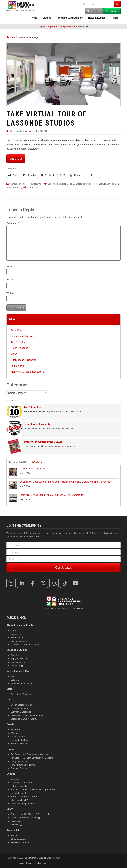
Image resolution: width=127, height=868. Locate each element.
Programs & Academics (69, 18)
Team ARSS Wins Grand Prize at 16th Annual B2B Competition (52, 495)
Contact (30, 863)
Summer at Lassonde (21, 712)
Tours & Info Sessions (21, 694)
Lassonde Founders (20, 708)
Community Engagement (22, 803)
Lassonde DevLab (19, 740)
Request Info (17, 638)
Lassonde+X (17, 821)
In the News (17, 366)
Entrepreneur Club (19, 786)
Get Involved (112, 11)
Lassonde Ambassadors (22, 783)
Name (11, 266)
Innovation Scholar (65, 184)
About (13, 630)
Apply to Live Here (19, 659)
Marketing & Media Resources (27, 372)
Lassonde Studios (84, 184)
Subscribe (94, 11)
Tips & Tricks (18, 342)
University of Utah (33, 858)
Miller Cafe (17, 666)
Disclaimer (47, 858)
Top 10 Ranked (33, 407)
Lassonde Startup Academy (24, 719)
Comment (13, 223)
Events (37, 462)
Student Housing (14, 187)
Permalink (32, 187)
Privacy (56, 858)
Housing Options (19, 662)
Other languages (19, 839)
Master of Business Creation (25, 818)
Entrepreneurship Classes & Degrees (30, 814)
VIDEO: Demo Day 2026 (32, 469)
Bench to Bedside (20, 768)
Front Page (17, 330)
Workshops (16, 733)
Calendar (15, 680)
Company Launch (19, 761)
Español (14, 835)
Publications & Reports (23, 360)
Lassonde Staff (20, 131)
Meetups (15, 779)
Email (10, 280)
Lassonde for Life (19, 793)
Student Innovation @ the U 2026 (43, 442)
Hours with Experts (20, 744)
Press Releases (19, 348)
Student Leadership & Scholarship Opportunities (34, 789)
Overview (15, 655)
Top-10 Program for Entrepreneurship (58, 27)
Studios (47, 18)
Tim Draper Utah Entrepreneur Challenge (30, 754)
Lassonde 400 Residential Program (27, 715)
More (116, 18)
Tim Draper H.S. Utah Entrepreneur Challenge (33, 758)
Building (52, 184)
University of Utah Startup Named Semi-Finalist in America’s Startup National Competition (65, 482)
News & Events (97, 18)
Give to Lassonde (19, 641)
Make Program (18, 737)
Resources (32, 184)
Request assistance (20, 842)
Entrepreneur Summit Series (24, 797)
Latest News (18, 462)
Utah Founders (19, 800)
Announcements (18, 184)
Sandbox (16, 825)
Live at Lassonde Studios (23, 705)
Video (41, 184)
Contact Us (16, 634)
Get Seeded (16, 730)
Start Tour (16, 159)
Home (33, 18)
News (21, 37)
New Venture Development (107, 184)
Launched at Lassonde (23, 336)
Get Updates (63, 568)
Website (11, 293)
